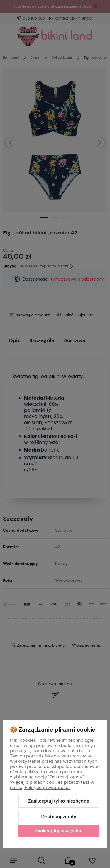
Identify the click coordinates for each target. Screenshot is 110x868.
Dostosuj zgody (59, 817)
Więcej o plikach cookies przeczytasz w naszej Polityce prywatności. (52, 785)
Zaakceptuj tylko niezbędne (59, 801)
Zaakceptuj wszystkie (59, 831)
